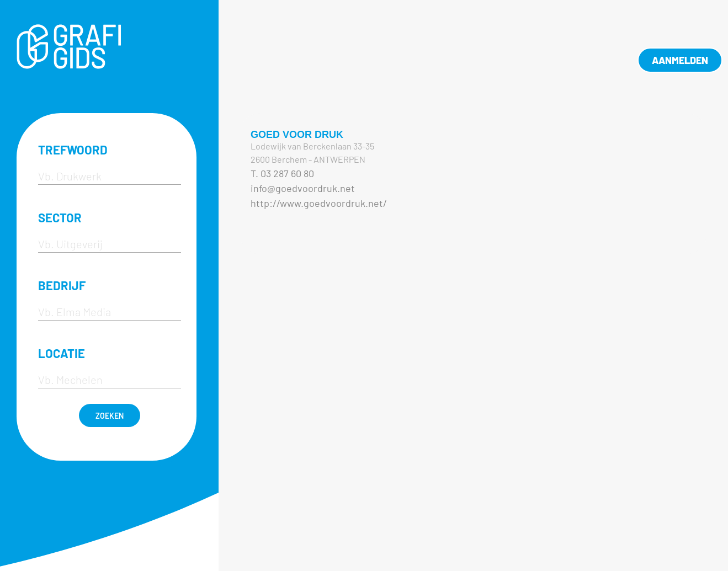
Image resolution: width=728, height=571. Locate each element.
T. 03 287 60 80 (282, 173)
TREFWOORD (73, 150)
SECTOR (60, 217)
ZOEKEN (110, 416)
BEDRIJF (62, 285)
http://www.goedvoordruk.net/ (319, 203)
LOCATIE (62, 353)
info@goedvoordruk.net (303, 188)
